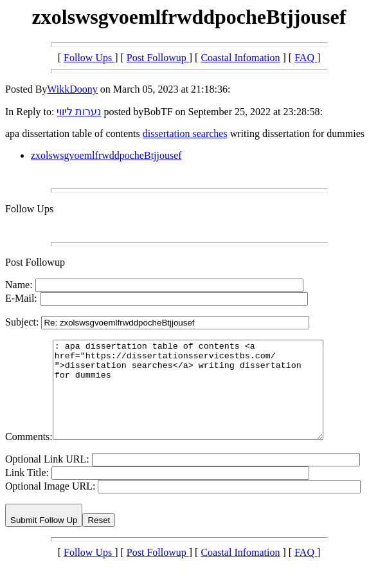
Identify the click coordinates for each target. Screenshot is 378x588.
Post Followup (158, 58)
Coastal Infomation (240, 58)
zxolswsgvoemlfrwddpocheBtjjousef (106, 155)
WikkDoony (72, 89)
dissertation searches (185, 133)
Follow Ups (89, 58)
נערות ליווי (79, 112)
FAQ (306, 58)
